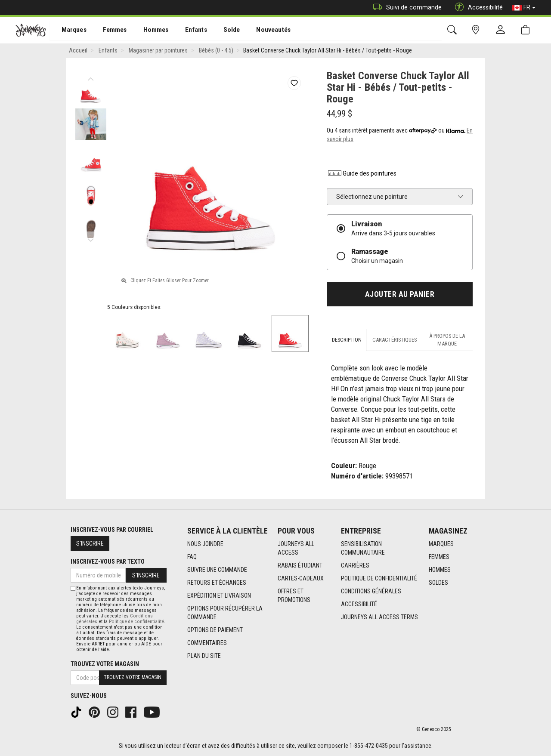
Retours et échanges (217, 583)
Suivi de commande (405, 8)
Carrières (355, 565)
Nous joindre (205, 544)
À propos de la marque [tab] (447, 341)
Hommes (148, 31)
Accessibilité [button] (477, 8)
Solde (221, 31)
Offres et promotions (294, 596)
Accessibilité (359, 604)
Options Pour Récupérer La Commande (225, 613)
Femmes (109, 31)
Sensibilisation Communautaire (363, 548)
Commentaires (207, 643)
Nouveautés (261, 31)
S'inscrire (90, 543)
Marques (69, 31)
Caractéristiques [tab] (395, 341)
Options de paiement (215, 630)
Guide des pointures (362, 174)
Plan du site (204, 656)
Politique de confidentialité (379, 578)
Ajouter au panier (400, 295)
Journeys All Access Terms (379, 617)
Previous (91, 77)
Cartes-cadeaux (301, 578)
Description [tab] (347, 341)
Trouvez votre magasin (105, 664)
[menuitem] (70, 30)
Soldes (438, 583)
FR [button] (524, 8)
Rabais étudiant (300, 565)
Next (91, 239)
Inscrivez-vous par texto (108, 562)
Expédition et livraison (219, 596)
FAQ (192, 557)
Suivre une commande (217, 570)
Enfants (187, 31)
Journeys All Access (296, 548)
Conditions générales (371, 591)
